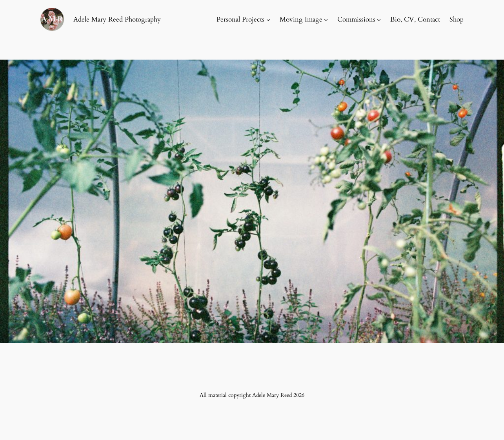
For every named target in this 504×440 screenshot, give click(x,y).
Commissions (356, 19)
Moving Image (301, 19)
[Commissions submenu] (379, 20)
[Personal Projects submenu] (268, 20)
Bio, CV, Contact (415, 19)
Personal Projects (240, 19)
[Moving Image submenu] (326, 20)
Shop (457, 19)
